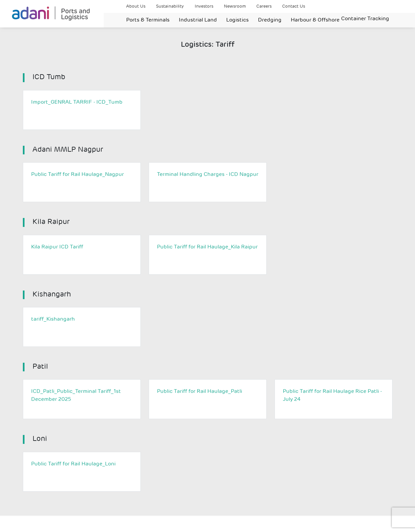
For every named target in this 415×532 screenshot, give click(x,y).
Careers (264, 6)
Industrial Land (198, 20)
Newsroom (235, 6)
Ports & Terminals (148, 20)
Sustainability (170, 6)
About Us (136, 6)
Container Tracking (365, 19)
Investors (204, 6)
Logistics (237, 20)
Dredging (270, 20)
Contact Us (294, 6)
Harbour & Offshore (315, 20)
